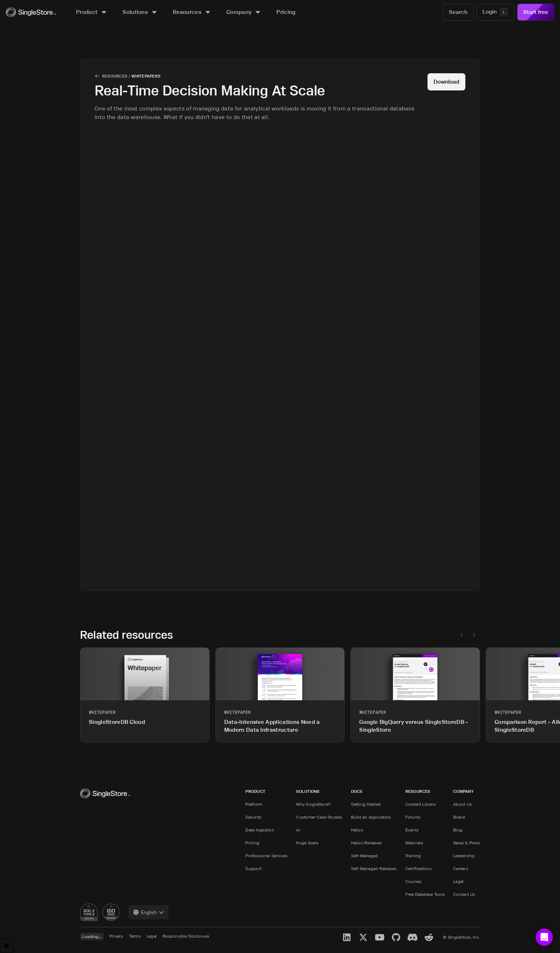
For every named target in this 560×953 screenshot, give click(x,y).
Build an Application (371, 817)
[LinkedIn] (347, 937)
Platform (254, 804)
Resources (115, 76)
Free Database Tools (425, 894)
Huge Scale (307, 843)
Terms (135, 936)
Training (413, 856)
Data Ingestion (260, 830)
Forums (413, 817)
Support (253, 868)
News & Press (467, 843)
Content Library (421, 804)
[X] (363, 937)
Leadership (464, 856)
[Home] (31, 12)
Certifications (419, 868)
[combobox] (149, 912)
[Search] (458, 12)
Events (412, 830)
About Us (462, 804)
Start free (536, 12)
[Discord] (412, 937)
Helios (357, 830)
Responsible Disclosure (186, 936)
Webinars (414, 843)
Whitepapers (146, 76)
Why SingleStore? (313, 804)
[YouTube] (380, 937)
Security (253, 817)
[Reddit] (429, 937)
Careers (461, 868)
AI (298, 830)
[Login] (495, 12)
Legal (458, 881)
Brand (459, 817)
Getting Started (366, 804)
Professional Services (266, 856)
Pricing (252, 843)
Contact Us (464, 894)
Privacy (116, 936)
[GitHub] (396, 937)
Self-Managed (365, 856)
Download (446, 82)
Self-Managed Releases (374, 868)
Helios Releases (367, 843)
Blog (458, 830)
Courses (414, 881)
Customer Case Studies (319, 817)
